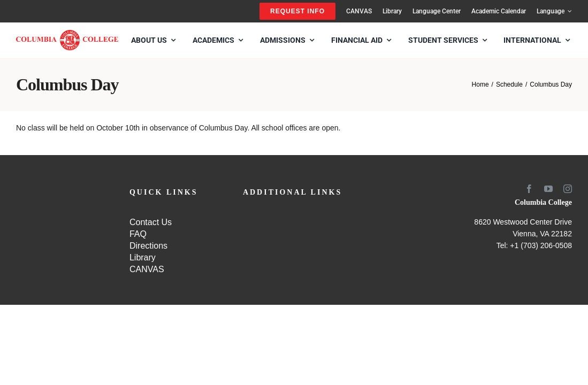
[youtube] (548, 189)
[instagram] (568, 189)
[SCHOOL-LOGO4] (67, 34)
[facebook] (529, 189)
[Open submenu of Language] (568, 11)
